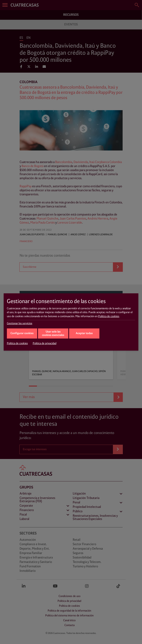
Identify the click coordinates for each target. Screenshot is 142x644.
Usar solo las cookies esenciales (53, 333)
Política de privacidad (45, 343)
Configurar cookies (22, 333)
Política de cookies (109, 316)
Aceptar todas (84, 333)
